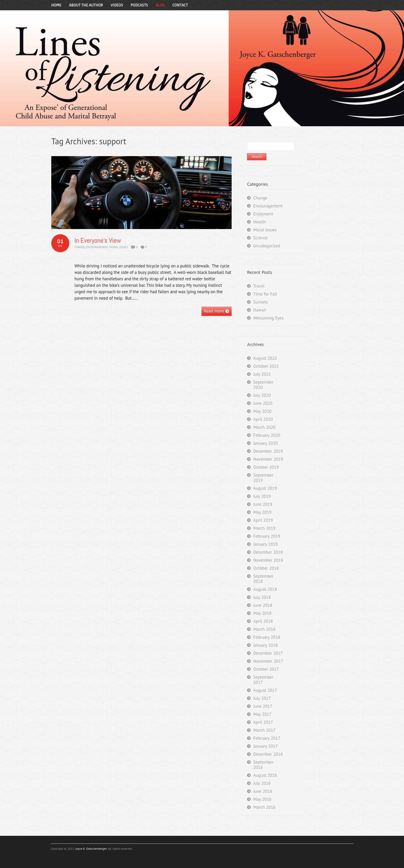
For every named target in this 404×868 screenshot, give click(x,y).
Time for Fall (265, 294)
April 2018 (263, 621)
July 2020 (262, 395)
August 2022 (265, 358)
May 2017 (262, 714)
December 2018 (268, 552)
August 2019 (265, 488)
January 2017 (266, 746)
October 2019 (266, 467)
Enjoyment (263, 214)
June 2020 (263, 403)
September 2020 (263, 385)
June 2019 (263, 504)
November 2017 (268, 661)
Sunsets (260, 302)
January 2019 (266, 544)
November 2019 (268, 459)
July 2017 (262, 698)
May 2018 (262, 613)
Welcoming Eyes (268, 318)
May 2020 (262, 411)
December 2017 (268, 653)
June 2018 (263, 605)
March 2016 (264, 807)
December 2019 (268, 451)
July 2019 (262, 496)
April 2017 (263, 722)
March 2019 (264, 528)
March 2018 (264, 629)
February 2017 (267, 738)
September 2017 (263, 680)
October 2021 (266, 366)
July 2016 (262, 783)
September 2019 (263, 478)
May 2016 (262, 799)
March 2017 (264, 730)
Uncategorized (267, 246)
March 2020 (264, 427)
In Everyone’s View (98, 241)
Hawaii (260, 310)
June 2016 (263, 791)
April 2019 (263, 520)
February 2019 (267, 536)
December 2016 (268, 754)
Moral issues (119, 247)
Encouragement (97, 247)
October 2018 (266, 568)
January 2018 (266, 645)
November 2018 (268, 560)
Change (80, 247)
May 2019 (262, 512)
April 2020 (263, 419)
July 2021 (262, 374)
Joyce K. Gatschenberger (91, 849)
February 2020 (267, 435)
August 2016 (265, 775)
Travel (259, 286)
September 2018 (263, 579)
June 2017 (263, 706)
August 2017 (265, 690)
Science (260, 238)
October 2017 (266, 669)
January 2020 (266, 443)
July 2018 (262, 597)
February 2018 (267, 637)
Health (260, 222)
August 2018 (265, 589)
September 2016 (263, 765)
